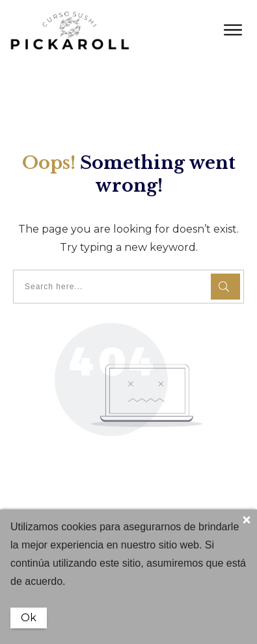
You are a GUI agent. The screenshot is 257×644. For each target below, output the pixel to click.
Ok (29, 618)
